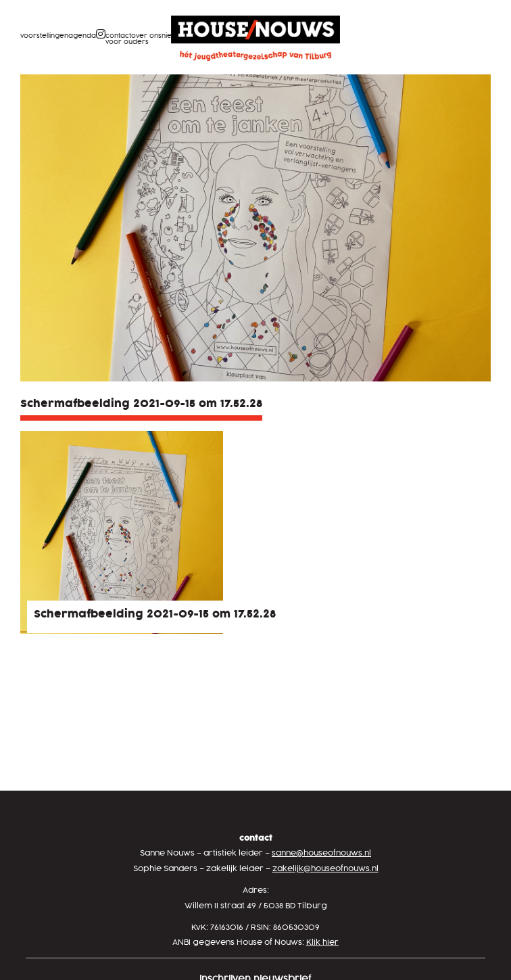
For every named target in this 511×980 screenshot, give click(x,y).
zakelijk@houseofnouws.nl (325, 869)
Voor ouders (127, 42)
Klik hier (322, 942)
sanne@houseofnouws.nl (321, 853)
